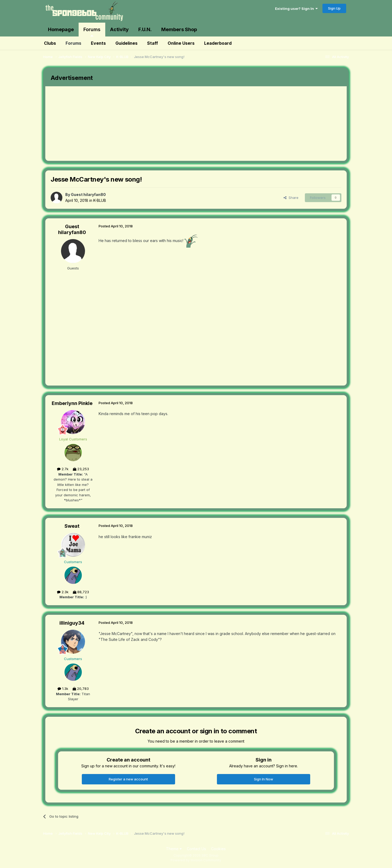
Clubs (50, 43)
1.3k (63, 689)
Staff (153, 43)
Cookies (218, 849)
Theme (174, 849)
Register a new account (128, 779)
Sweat (72, 526)
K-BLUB (100, 200)
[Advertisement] (142, 124)
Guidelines (126, 43)
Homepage (61, 29)
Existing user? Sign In (296, 9)
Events (98, 43)
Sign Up (334, 8)
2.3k (63, 592)
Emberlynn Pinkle (72, 403)
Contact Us (196, 849)
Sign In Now (264, 779)
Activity (119, 29)
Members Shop (179, 29)
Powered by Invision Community (196, 860)
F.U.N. (145, 29)
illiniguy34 (72, 623)
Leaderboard (218, 43)
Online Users (181, 43)
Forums (92, 32)
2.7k (63, 469)
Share (291, 198)
